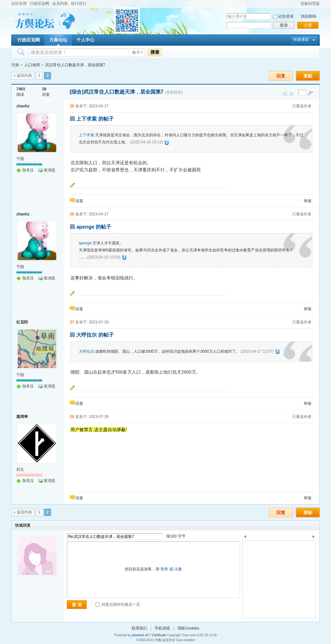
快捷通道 (301, 40)
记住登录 (286, 16)
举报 (308, 201)
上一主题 (285, 93)
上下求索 (86, 135)
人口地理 (32, 65)
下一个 (315, 538)
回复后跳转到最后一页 (118, 604)
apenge (85, 243)
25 (72, 106)
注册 (308, 25)
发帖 (308, 76)
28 (72, 417)
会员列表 (60, 4)
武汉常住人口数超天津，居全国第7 (75, 65)
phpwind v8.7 (142, 635)
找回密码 (309, 16)
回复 (281, 76)
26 (72, 214)
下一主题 (291, 93)
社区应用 (19, 4)
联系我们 (139, 628)
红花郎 (22, 322)
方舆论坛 (58, 40)
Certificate (159, 635)
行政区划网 (40, 4)
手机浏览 (162, 628)
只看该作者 (302, 106)
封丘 (20, 469)
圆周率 (22, 417)
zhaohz (23, 106)
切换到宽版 (310, 4)
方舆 (15, 65)
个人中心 (85, 40)
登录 (284, 25)
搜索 (155, 52)
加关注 (28, 170)
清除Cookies (188, 628)
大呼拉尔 (86, 351)
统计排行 (79, 4)
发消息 (49, 170)
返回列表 (24, 76)
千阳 (20, 159)
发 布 (77, 605)
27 (72, 322)
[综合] (77, 92)
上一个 (245, 538)
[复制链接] (174, 92)
